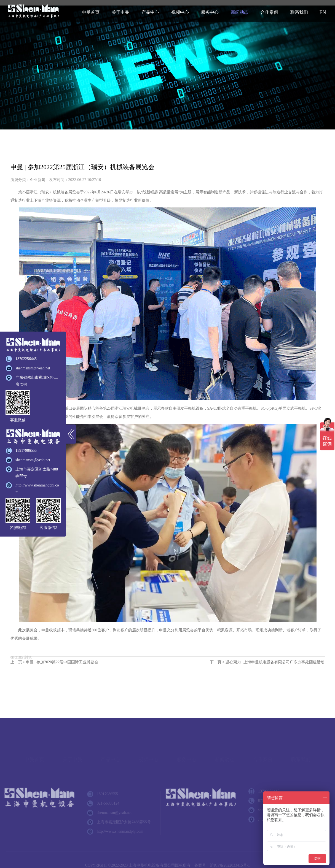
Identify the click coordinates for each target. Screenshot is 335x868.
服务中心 (210, 12)
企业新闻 (37, 180)
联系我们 (299, 12)
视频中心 (180, 12)
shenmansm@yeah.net (33, 368)
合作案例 (269, 12)
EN (323, 12)
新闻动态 (240, 12)
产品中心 (150, 12)
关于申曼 (120, 12)
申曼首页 (91, 12)
